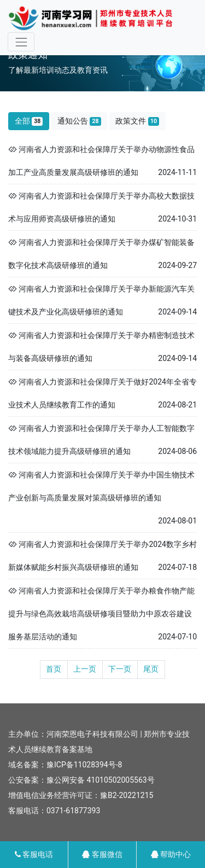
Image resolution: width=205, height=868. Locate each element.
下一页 (120, 669)
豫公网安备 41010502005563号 (101, 780)
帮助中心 (171, 854)
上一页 (85, 669)
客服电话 (34, 854)
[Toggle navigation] (21, 42)
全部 (29, 121)
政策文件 (137, 121)
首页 (54, 669)
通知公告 (79, 121)
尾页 (151, 669)
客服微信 (102, 854)
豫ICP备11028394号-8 (84, 765)
